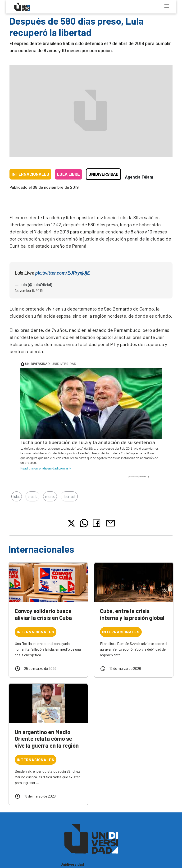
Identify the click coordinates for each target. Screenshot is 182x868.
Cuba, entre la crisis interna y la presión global (132, 614)
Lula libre (68, 174)
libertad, (69, 496)
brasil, (32, 496)
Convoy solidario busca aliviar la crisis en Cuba (43, 614)
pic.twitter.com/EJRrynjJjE (62, 273)
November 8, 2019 (29, 290)
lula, (17, 496)
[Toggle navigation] (167, 6)
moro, (50, 496)
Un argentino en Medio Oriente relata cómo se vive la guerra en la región (47, 739)
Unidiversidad (103, 174)
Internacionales (30, 174)
